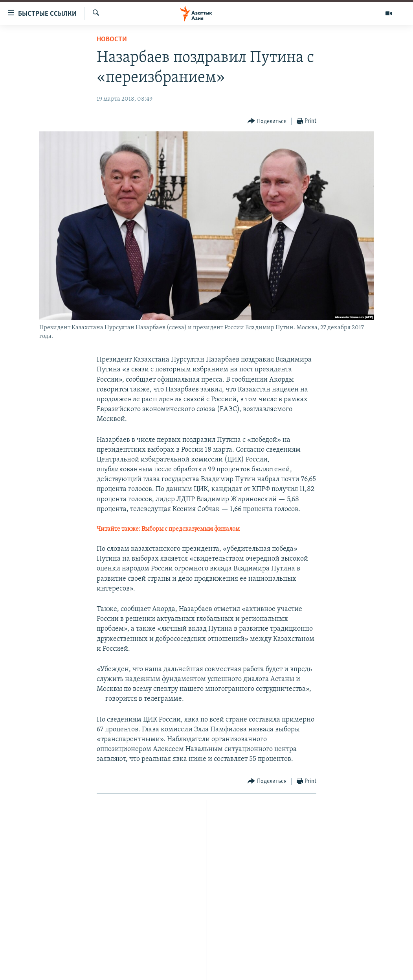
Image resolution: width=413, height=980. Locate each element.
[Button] (267, 121)
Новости (112, 40)
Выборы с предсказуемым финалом (191, 529)
